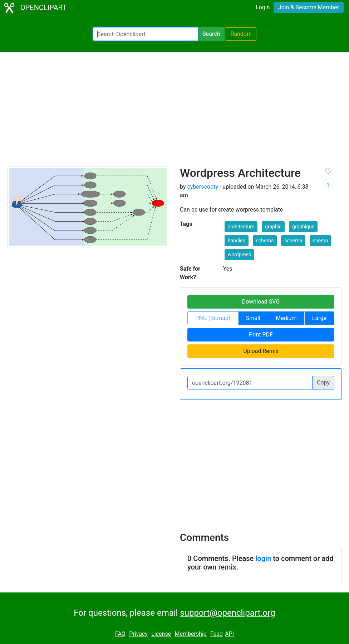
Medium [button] (286, 318)
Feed (217, 634)
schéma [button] (293, 241)
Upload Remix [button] (261, 351)
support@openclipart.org (227, 613)
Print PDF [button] (261, 335)
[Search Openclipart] (145, 34)
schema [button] (265, 241)
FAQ (120, 634)
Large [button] (319, 318)
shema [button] (320, 241)
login (263, 558)
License (161, 634)
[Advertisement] (174, 112)
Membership (190, 634)
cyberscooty (203, 187)
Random (241, 34)
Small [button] (253, 318)
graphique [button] (303, 227)
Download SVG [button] (261, 302)
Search (211, 34)
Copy (323, 382)
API (229, 634)
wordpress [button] (239, 255)
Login (263, 7)
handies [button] (237, 241)
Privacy (138, 634)
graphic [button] (273, 227)
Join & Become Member (309, 7)
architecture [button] (241, 227)
